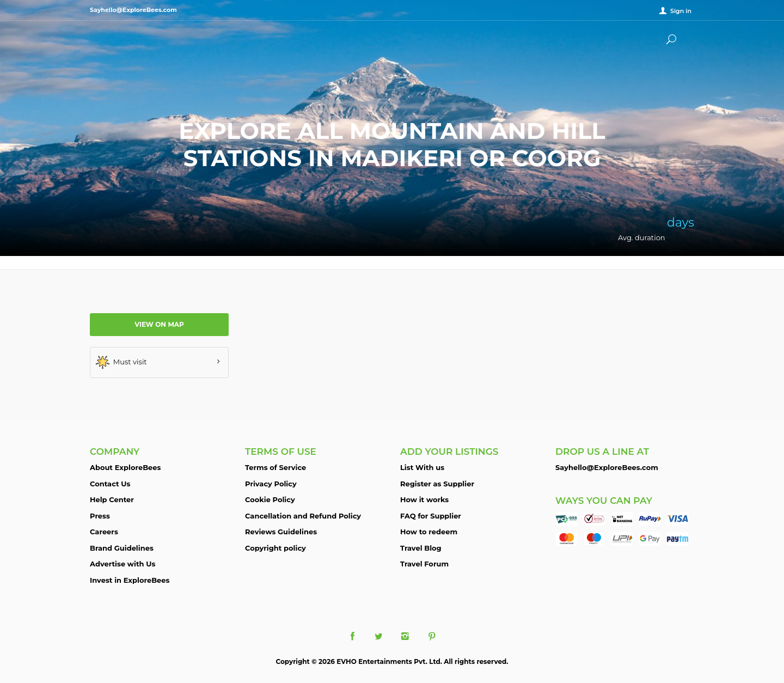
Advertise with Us (122, 564)
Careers (104, 532)
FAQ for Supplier (431, 516)
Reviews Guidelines (281, 532)
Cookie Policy (270, 499)
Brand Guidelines (122, 548)
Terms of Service (275, 467)
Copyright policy (275, 548)
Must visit (121, 362)
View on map (159, 324)
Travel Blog (421, 548)
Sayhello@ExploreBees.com (607, 467)
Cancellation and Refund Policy (303, 516)
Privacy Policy (271, 484)
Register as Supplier (437, 484)
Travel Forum (424, 564)
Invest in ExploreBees (130, 580)
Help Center (112, 499)
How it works (424, 499)
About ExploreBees (125, 467)
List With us (422, 467)
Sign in (681, 11)
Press (100, 516)
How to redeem (429, 532)
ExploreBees (133, 38)
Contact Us (110, 484)
